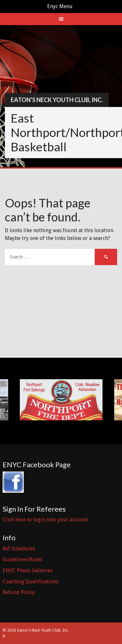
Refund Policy (19, 592)
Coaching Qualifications (30, 582)
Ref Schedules (19, 549)
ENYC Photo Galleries (27, 570)
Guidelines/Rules (22, 559)
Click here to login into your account (45, 520)
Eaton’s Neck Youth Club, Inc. (57, 100)
